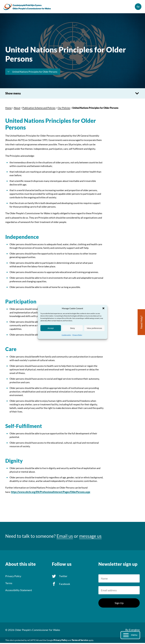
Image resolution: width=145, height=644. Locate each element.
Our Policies (64, 109)
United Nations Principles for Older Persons (32, 73)
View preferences (94, 328)
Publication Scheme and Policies (39, 109)
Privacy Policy (77, 335)
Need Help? (141, 322)
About (17, 109)
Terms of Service (80, 641)
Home (8, 109)
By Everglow (133, 631)
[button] (103, 308)
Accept (51, 328)
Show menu (72, 94)
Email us (65, 537)
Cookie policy (66, 335)
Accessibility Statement (19, 591)
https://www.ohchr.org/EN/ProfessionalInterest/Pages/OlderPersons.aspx (51, 493)
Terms (9, 584)
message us (90, 537)
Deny (72, 328)
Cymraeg (136, 7)
